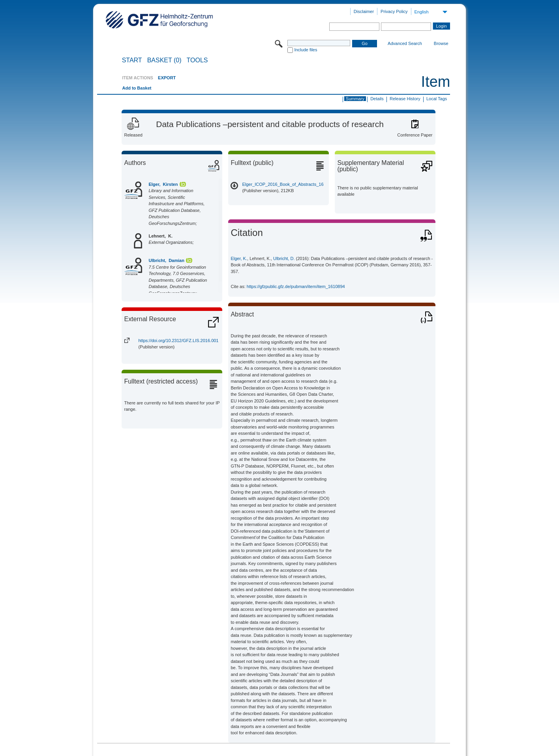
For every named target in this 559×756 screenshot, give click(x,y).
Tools (197, 60)
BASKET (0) (164, 60)
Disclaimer (364, 11)
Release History (405, 99)
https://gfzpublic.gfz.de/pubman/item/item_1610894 (296, 286)
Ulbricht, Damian (166, 260)
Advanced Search (405, 43)
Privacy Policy (394, 11)
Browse (441, 43)
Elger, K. (239, 258)
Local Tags (437, 99)
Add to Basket (137, 88)
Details (377, 99)
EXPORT (167, 78)
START (132, 60)
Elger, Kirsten (163, 184)
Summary (355, 99)
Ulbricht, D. (284, 258)
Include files (306, 50)
